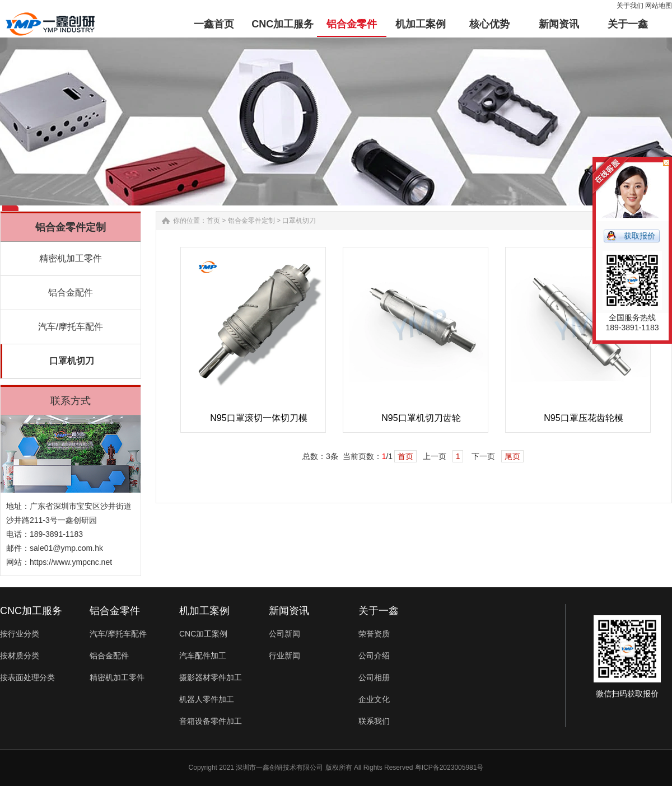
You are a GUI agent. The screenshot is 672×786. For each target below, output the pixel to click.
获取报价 (640, 236)
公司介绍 (374, 656)
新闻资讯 (289, 611)
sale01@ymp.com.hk (66, 548)
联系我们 (374, 721)
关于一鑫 (379, 611)
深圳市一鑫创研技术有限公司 (279, 768)
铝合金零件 (115, 611)
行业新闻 (284, 656)
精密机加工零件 (71, 258)
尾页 (512, 456)
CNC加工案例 (203, 634)
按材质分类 (20, 656)
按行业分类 (20, 634)
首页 (213, 221)
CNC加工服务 (31, 611)
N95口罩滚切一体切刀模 (258, 418)
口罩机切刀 (72, 361)
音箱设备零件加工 (211, 721)
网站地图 (659, 6)
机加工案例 (204, 611)
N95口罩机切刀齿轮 (421, 418)
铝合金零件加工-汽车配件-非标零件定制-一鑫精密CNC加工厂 (50, 24)
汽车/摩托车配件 (71, 327)
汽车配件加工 (203, 656)
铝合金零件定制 (251, 221)
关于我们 (630, 6)
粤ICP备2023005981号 (449, 768)
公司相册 (374, 677)
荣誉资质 (374, 634)
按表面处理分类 (27, 677)
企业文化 (374, 699)
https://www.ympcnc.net (71, 562)
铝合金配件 (71, 293)
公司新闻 (284, 634)
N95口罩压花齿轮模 (583, 418)
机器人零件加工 (207, 699)
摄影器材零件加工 (211, 677)
